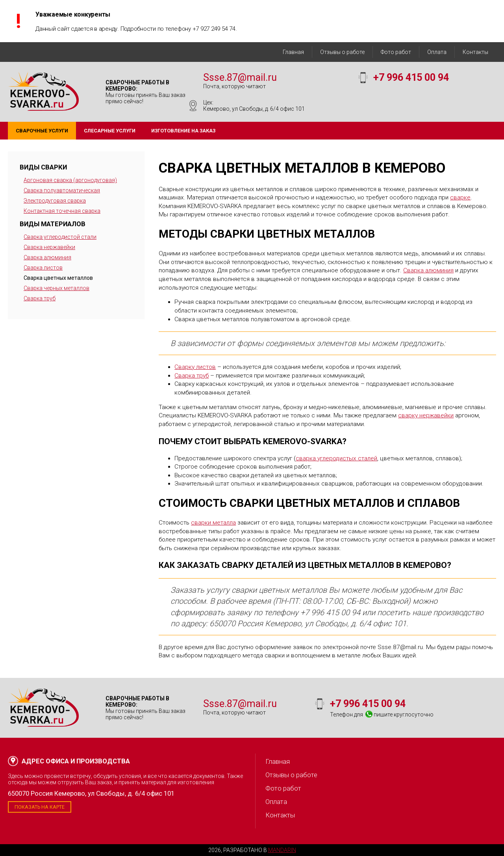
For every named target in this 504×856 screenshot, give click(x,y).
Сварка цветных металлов (58, 278)
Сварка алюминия (47, 257)
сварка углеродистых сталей (336, 458)
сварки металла (213, 523)
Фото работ (396, 52)
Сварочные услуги (42, 131)
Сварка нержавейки (49, 247)
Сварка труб (40, 298)
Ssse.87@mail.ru (240, 77)
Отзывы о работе (342, 52)
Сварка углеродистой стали (60, 237)
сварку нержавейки (426, 415)
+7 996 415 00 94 (411, 77)
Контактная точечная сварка (62, 211)
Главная (293, 52)
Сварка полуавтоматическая (62, 190)
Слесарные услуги (110, 131)
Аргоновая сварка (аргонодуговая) (70, 180)
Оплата (437, 52)
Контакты (475, 52)
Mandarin (282, 850)
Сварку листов (195, 367)
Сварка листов (43, 268)
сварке (460, 197)
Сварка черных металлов (57, 288)
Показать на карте (40, 807)
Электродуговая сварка (55, 201)
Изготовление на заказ (183, 131)
